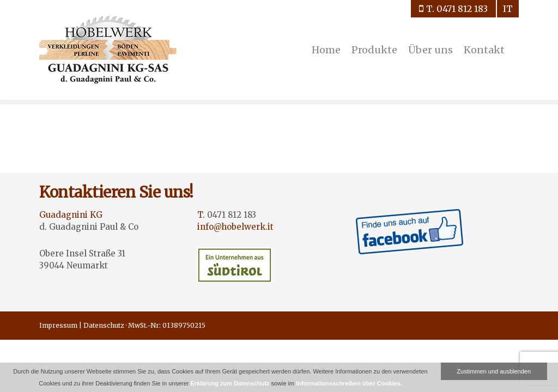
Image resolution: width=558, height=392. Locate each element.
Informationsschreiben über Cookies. (349, 383)
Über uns (430, 50)
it (508, 9)
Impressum (58, 325)
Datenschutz (104, 325)
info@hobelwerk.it (235, 227)
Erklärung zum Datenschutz (230, 383)
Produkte (374, 50)
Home (326, 50)
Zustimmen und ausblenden (494, 371)
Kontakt (484, 50)
